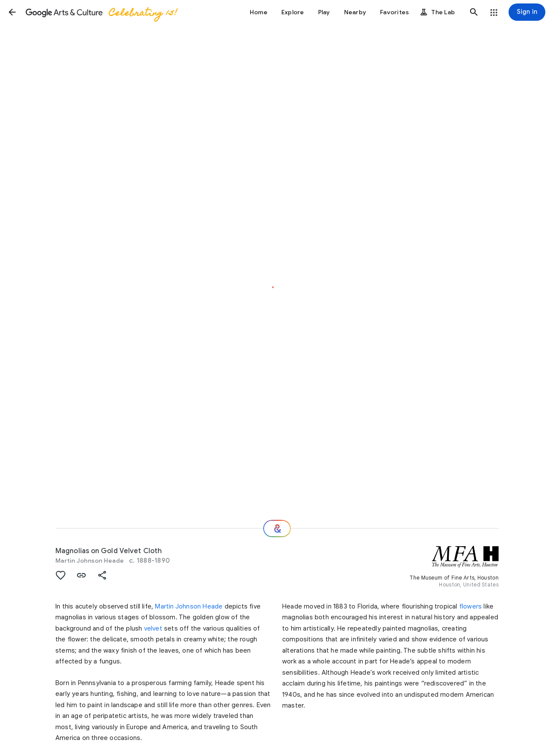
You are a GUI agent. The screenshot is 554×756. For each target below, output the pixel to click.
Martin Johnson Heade (90, 561)
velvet (153, 628)
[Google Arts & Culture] (101, 12)
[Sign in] (527, 12)
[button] (12, 12)
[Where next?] (277, 529)
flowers (470, 606)
